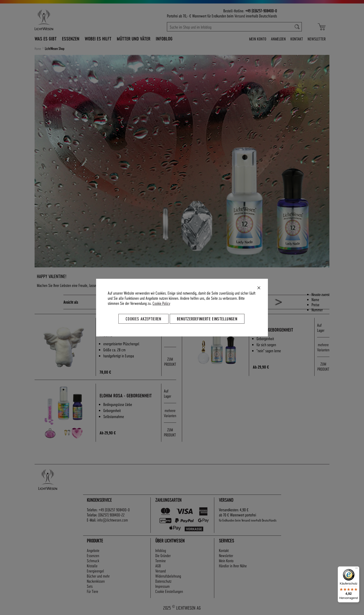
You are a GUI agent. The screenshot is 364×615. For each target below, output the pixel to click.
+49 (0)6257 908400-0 (114, 510)
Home (38, 49)
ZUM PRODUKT (170, 361)
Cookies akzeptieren (143, 318)
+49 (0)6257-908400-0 (261, 11)
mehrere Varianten (323, 347)
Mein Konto (258, 39)
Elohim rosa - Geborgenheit (126, 396)
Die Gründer (163, 555)
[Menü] (357, 569)
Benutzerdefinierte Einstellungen (207, 318)
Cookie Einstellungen (169, 591)
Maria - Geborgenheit (273, 330)
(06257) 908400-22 (111, 515)
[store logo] (64, 20)
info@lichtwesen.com (113, 520)
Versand (240, 16)
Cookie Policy (161, 303)
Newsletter (317, 39)
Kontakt (297, 39)
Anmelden (278, 39)
